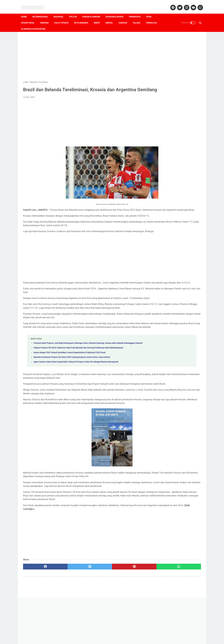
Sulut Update (63, 18)
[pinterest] (98, 618)
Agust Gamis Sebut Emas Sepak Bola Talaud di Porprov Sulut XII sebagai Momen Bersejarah (76, 395)
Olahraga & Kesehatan (35, 24)
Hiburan (46, 18)
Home (26, 12)
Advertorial (30, 18)
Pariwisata (137, 12)
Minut (99, 18)
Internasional (42, 12)
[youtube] (191, 4)
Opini (151, 12)
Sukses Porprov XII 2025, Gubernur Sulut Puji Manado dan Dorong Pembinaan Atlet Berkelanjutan (78, 381)
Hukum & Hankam (93, 12)
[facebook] (171, 4)
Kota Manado (83, 18)
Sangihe (125, 18)
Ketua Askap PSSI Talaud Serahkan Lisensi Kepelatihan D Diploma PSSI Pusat (70, 386)
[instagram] (184, 4)
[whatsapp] (198, 4)
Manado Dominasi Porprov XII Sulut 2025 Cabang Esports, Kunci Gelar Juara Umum (72, 390)
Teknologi (153, 18)
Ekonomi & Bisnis (117, 12)
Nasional (61, 12)
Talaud (139, 18)
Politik (75, 12)
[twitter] (177, 4)
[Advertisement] (83, 52)
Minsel (111, 18)
